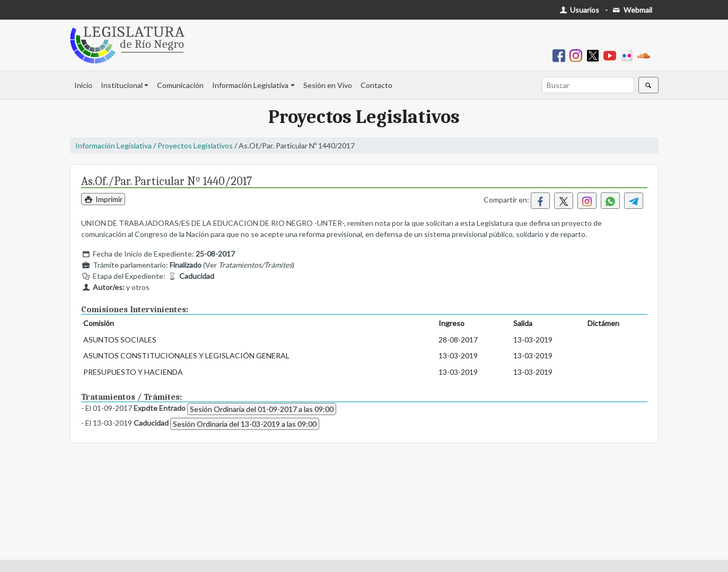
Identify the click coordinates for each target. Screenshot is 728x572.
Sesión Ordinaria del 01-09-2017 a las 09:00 (262, 409)
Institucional (122, 85)
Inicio (83, 85)
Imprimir (103, 199)
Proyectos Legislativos (195, 146)
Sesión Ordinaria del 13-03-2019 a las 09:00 (245, 424)
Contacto (376, 85)
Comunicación (180, 85)
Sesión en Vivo (328, 85)
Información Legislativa (250, 85)
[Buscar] (588, 85)
